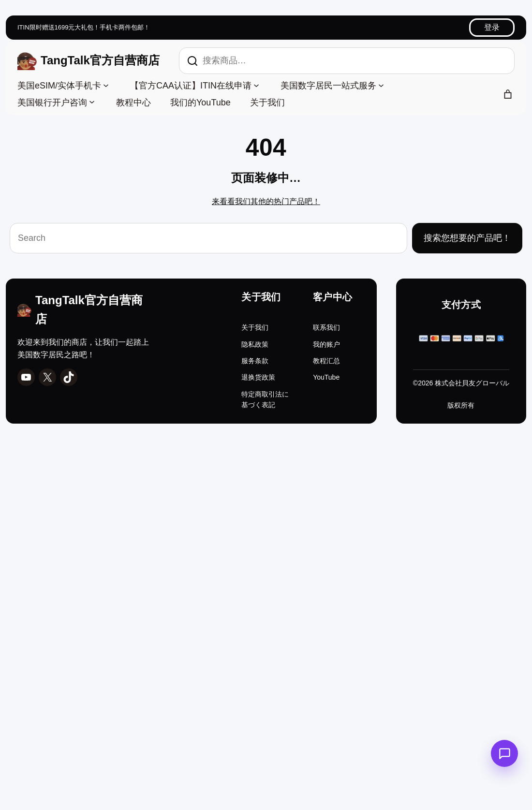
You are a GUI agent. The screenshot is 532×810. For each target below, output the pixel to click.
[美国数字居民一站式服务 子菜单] (381, 85)
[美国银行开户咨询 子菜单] (92, 102)
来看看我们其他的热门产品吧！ (266, 201)
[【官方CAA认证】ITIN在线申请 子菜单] (256, 85)
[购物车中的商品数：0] (508, 94)
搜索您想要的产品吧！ (467, 238)
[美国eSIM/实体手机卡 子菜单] (106, 85)
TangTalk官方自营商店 (100, 60)
